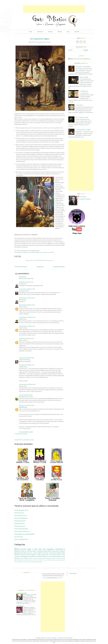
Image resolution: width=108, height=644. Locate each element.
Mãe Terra (42, 549)
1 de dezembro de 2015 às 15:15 (27, 317)
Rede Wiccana (61, 555)
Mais (68, 32)
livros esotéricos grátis (32, 562)
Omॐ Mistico (20, 606)
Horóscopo (51, 558)
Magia (29, 549)
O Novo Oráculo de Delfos (21, 529)
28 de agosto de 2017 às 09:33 (27, 405)
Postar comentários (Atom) (26, 440)
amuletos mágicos (61, 560)
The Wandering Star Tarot (21, 510)
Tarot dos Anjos (19, 537)
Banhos (40, 558)
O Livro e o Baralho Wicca (21, 539)
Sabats (25, 553)
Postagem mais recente (21, 267)
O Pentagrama (29, 560)
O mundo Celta (35, 560)
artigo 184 (45, 578)
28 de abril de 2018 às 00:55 (26, 432)
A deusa (35, 549)
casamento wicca (45, 261)
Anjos (54, 551)
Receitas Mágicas (60, 551)
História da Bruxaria (20, 555)
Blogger (71, 638)
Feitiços (50, 32)
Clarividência (40, 556)
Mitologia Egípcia (57, 558)
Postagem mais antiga (59, 267)
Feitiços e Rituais (37, 551)
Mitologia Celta (19, 553)
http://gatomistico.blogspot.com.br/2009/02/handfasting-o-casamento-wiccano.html (34, 252)
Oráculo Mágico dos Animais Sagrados (24, 534)
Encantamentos (27, 556)
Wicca (52, 261)
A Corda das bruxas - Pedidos (83, 130)
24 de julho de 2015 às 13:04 (26, 282)
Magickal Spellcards (20, 521)
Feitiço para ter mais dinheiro (83, 67)
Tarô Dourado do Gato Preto (22, 531)
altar (56, 560)
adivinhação (33, 556)
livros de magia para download (21, 562)
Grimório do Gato (22, 593)
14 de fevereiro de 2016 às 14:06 (27, 384)
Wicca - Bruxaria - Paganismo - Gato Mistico (53, 638)
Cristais (21, 556)
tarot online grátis (51, 553)
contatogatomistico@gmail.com (82, 59)
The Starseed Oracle (20, 526)
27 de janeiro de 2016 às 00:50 (26, 358)
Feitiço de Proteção (26, 551)
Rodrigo (21, 284)
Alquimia (30, 558)
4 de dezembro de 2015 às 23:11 (27, 326)
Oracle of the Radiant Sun (21, 518)
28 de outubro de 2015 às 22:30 (27, 305)
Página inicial (40, 267)
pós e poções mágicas (36, 553)
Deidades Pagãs (61, 553)
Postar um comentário (21, 434)
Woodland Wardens (19, 523)
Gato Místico (35, 42)
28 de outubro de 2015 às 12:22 (27, 298)
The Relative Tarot (19, 513)
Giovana (21, 277)
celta (44, 553)
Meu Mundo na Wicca (25, 397)
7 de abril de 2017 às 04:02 (26, 395)
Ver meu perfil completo (84, 199)
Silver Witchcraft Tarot (21, 516)
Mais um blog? (27, 595)
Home (30, 32)
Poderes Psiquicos (31, 555)
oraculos (16, 556)
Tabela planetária (51, 560)
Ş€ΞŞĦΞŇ (22, 407)
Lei (60, 578)
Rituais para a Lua (19, 558)
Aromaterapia (36, 558)
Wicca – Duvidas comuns (82, 117)
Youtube (77, 32)
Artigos (60, 32)
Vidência (26, 558)
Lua (28, 553)
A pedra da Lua (79, 105)
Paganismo (51, 549)
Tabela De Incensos (43, 560)
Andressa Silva (23, 360)
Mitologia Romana (22, 560)
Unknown (22, 307)
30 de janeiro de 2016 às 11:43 (26, 365)
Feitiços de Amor (47, 556)
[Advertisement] (54, 9)
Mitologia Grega (61, 556)
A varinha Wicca (84, 91)
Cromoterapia (45, 558)
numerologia (39, 562)
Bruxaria (23, 549)
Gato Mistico (73, 573)
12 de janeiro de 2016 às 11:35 (26, 338)
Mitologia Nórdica (47, 551)
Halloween (54, 556)
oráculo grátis (40, 555)
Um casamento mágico (40, 39)
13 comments (48, 42)
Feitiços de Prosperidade (51, 555)
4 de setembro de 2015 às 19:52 (27, 289)
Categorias (40, 32)
